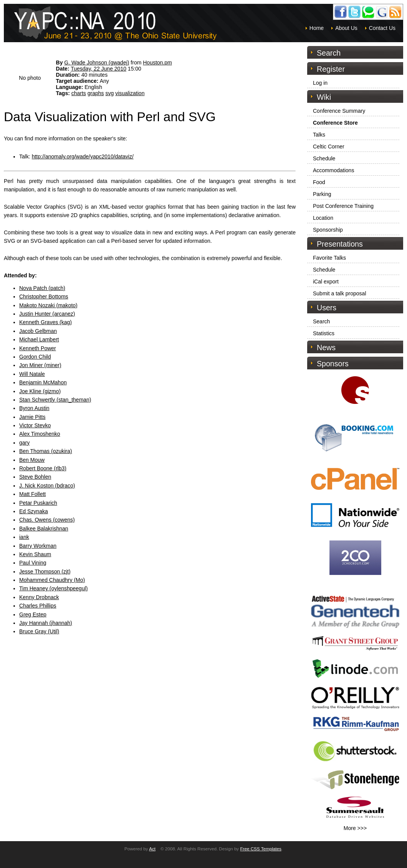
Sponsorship (328, 230)
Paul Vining (33, 563)
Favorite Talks (329, 258)
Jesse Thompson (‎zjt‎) (45, 572)
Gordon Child (35, 357)
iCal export (326, 282)
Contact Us (382, 28)
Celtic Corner (329, 147)
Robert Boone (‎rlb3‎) (43, 468)
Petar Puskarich (38, 503)
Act (152, 849)
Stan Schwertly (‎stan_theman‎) (55, 400)
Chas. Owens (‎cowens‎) (47, 520)
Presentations (340, 244)
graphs (96, 93)
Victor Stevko (35, 425)
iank (24, 537)
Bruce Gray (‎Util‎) (39, 631)
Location (323, 218)
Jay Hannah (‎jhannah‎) (46, 623)
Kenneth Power (38, 348)
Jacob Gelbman (38, 331)
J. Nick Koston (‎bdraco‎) (47, 486)
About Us (346, 28)
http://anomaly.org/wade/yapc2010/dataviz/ (83, 156)
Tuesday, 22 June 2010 (98, 69)
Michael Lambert (39, 339)
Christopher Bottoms (44, 296)
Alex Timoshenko (40, 434)
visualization (130, 93)
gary (24, 443)
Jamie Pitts (32, 417)
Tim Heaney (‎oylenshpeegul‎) (53, 588)
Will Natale (32, 374)
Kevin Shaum (35, 554)
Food (319, 182)
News (326, 348)
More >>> (355, 828)
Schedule (324, 158)
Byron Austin (34, 408)
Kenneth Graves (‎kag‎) (45, 322)
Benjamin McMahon (43, 382)
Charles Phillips (38, 606)
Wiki (324, 97)
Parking (322, 194)
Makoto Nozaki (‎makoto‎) (48, 305)
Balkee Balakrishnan (44, 529)
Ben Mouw (32, 460)
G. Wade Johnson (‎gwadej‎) (97, 63)
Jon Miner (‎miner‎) (40, 365)
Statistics (324, 333)
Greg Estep (33, 614)
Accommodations (333, 170)
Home (317, 28)
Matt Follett (32, 494)
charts (79, 93)
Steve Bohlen (35, 477)
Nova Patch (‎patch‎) (42, 288)
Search (321, 321)
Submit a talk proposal (340, 293)
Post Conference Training (343, 206)
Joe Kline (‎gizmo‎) (40, 391)
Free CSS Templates (261, 849)
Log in (320, 83)
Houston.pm (157, 63)
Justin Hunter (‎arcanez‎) (47, 314)
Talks (319, 135)
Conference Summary (339, 111)
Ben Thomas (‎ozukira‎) (45, 451)
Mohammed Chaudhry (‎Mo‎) (52, 580)
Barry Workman (38, 546)
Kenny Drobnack (39, 597)
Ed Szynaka (34, 511)
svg (109, 93)
